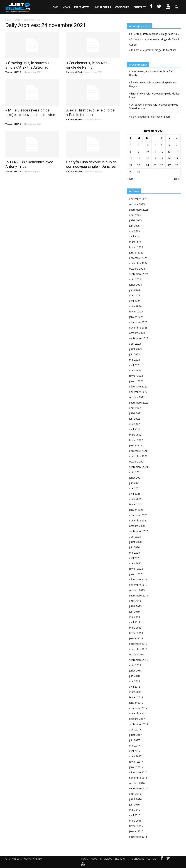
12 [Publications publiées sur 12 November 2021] (162, 152)
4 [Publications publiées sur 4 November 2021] (155, 145)
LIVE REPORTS (102, 7)
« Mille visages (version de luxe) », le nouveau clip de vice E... (30, 115)
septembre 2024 (139, 274)
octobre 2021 (137, 462)
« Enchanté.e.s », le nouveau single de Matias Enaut (154, 95)
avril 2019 (135, 622)
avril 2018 (135, 687)
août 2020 (135, 537)
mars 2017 (135, 756)
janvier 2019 (136, 638)
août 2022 (135, 408)
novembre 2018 (138, 649)
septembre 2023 (139, 338)
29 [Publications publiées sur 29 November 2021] (131, 172)
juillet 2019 (135, 606)
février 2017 (136, 762)
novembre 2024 (138, 263)
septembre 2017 (139, 724)
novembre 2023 (138, 328)
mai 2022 (134, 424)
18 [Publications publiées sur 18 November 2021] (155, 158)
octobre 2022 (137, 397)
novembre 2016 (138, 778)
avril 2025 (135, 236)
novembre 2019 (138, 585)
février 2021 (136, 504)
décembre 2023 (138, 322)
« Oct (130, 179)
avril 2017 (135, 751)
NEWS (66, 7)
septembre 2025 (139, 210)
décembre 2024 (138, 258)
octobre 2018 (137, 654)
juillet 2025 (135, 220)
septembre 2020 (139, 531)
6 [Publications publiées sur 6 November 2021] (169, 145)
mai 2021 (134, 488)
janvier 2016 (136, 831)
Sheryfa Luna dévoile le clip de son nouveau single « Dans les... (92, 164)
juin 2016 (134, 804)
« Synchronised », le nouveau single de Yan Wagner (153, 84)
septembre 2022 (139, 403)
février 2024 (136, 311)
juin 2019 (134, 612)
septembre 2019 (139, 595)
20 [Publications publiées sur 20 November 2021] (169, 158)
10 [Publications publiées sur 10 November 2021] (147, 152)
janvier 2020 (136, 574)
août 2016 (135, 794)
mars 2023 (135, 370)
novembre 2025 (138, 199)
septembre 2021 (139, 467)
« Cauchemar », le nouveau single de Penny (88, 65)
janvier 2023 (136, 381)
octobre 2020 (137, 526)
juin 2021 (134, 483)
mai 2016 (134, 810)
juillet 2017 (135, 735)
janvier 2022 (136, 445)
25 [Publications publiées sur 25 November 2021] (155, 165)
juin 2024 (134, 290)
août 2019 (135, 601)
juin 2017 (134, 740)
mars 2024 (135, 306)
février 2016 (136, 826)
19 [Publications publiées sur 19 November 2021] (162, 158)
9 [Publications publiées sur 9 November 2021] (139, 152)
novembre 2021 (138, 456)
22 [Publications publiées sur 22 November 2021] (131, 165)
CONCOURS (122, 7)
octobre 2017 (137, 719)
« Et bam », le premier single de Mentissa (153, 50)
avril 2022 (135, 429)
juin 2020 (134, 547)
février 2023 (136, 376)
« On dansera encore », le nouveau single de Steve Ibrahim (154, 107)
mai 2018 (134, 681)
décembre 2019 (138, 579)
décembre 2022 (138, 386)
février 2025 (136, 247)
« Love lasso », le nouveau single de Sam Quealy (152, 73)
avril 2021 (135, 494)
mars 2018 (135, 692)
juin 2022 (134, 419)
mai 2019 (134, 617)
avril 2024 (135, 301)
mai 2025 (134, 231)
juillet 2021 (135, 478)
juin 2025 (134, 226)
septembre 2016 (139, 788)
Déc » (177, 179)
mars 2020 (135, 563)
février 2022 (136, 440)
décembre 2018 (138, 644)
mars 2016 (135, 821)
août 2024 (135, 279)
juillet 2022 (135, 413)
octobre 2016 (137, 783)
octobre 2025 (137, 204)
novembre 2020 (138, 520)
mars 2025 (135, 242)
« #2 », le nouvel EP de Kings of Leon (149, 117)
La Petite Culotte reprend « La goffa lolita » (154, 34)
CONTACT (140, 7)
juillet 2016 (135, 799)
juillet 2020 (135, 542)
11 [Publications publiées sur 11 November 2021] (155, 152)
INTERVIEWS (82, 7)
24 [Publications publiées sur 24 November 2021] (147, 165)
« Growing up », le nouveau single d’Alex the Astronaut (27, 65)
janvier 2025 (136, 253)
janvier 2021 (136, 510)
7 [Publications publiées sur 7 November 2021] (177, 145)
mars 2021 (135, 499)
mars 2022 (135, 435)
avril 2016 (135, 815)
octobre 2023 (137, 333)
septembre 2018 (139, 660)
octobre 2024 (137, 269)
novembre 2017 (138, 713)
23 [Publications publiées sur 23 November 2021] (139, 165)
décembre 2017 (138, 708)
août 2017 (135, 729)
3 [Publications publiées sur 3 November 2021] (147, 145)
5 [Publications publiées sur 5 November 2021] (162, 145)
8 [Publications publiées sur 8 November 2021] (131, 152)
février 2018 (136, 697)
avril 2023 (135, 365)
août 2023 (135, 344)
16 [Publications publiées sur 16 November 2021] (139, 158)
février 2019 (136, 633)
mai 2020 (134, 553)
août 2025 (135, 215)
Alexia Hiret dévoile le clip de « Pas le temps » (90, 112)
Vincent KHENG (13, 72)
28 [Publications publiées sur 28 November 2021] (177, 165)
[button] (176, 7)
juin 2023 (134, 354)
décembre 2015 (138, 837)
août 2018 (135, 665)
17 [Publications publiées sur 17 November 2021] (147, 158)
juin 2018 (134, 676)
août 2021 (135, 472)
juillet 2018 (135, 671)
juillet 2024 (135, 285)
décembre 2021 (138, 451)
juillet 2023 (135, 349)
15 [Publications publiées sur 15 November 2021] (131, 158)
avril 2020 (135, 558)
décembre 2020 (138, 515)
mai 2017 (134, 746)
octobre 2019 (137, 590)
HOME (54, 7)
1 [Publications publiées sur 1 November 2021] (131, 145)
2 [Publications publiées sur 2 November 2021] (139, 145)
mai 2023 (134, 360)
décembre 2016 (138, 772)
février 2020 (136, 569)
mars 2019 (135, 628)
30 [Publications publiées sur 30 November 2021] (139, 172)
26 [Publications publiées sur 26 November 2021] (162, 165)
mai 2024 (134, 295)
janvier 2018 (136, 703)
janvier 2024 (136, 317)
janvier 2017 (136, 767)
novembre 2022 (138, 392)
